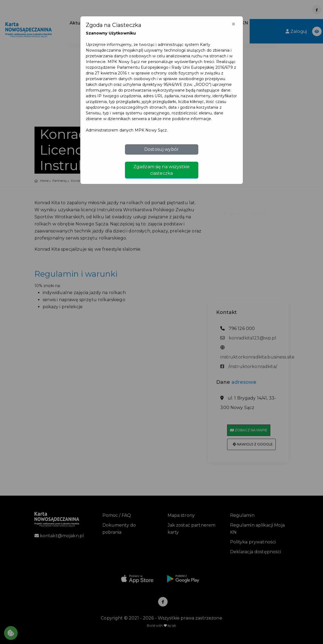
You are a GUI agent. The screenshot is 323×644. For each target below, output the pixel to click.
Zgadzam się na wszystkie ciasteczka (161, 170)
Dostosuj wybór (161, 149)
